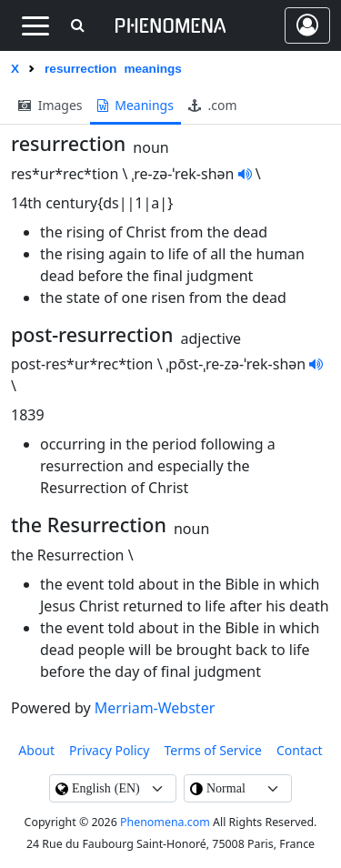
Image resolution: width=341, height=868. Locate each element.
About (36, 750)
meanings (135, 105)
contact (300, 750)
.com (213, 105)
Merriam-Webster (155, 708)
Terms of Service (213, 750)
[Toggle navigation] (35, 25)
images (50, 105)
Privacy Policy (109, 750)
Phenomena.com (165, 822)
